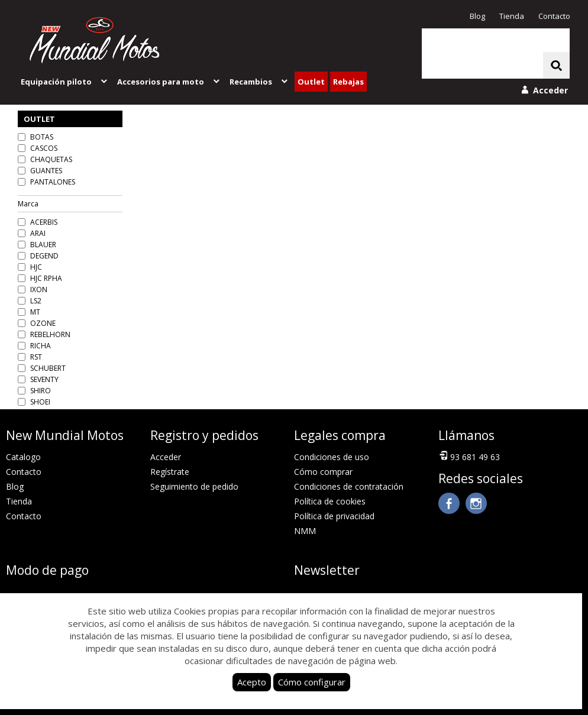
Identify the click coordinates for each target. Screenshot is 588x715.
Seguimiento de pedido (194, 486)
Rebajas (348, 82)
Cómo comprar (323, 472)
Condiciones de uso (332, 457)
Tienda (512, 16)
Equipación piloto (65, 82)
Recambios (259, 82)
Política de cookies (330, 501)
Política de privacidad (334, 516)
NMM (305, 531)
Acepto (252, 682)
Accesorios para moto (169, 82)
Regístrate (170, 472)
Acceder (166, 457)
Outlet (311, 82)
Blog (477, 16)
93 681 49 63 (469, 456)
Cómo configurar (312, 682)
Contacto (554, 16)
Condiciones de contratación (349, 486)
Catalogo (23, 457)
